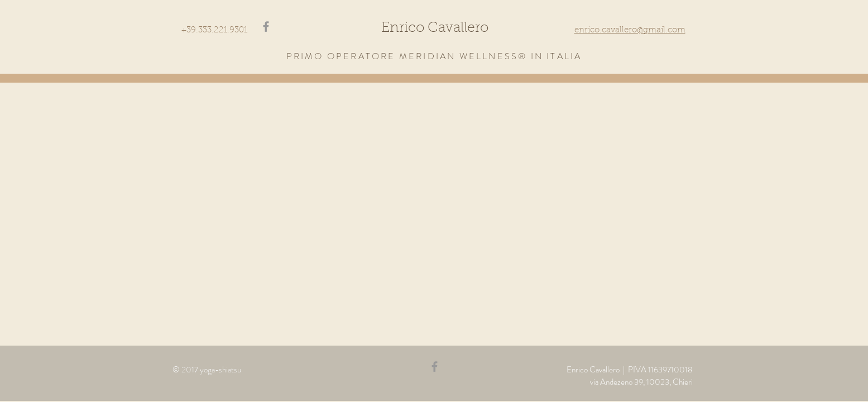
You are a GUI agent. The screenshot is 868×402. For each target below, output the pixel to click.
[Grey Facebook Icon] (266, 27)
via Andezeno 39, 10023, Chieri (641, 382)
